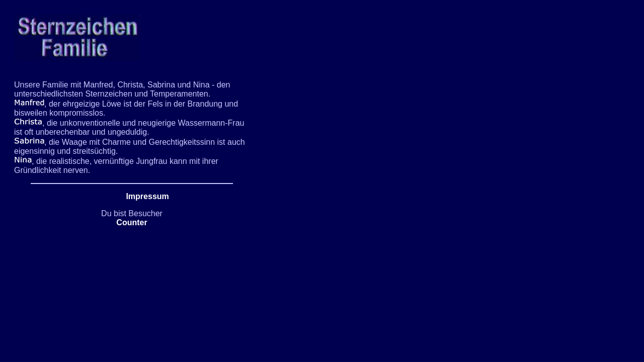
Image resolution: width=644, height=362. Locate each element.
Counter (132, 222)
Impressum (147, 196)
